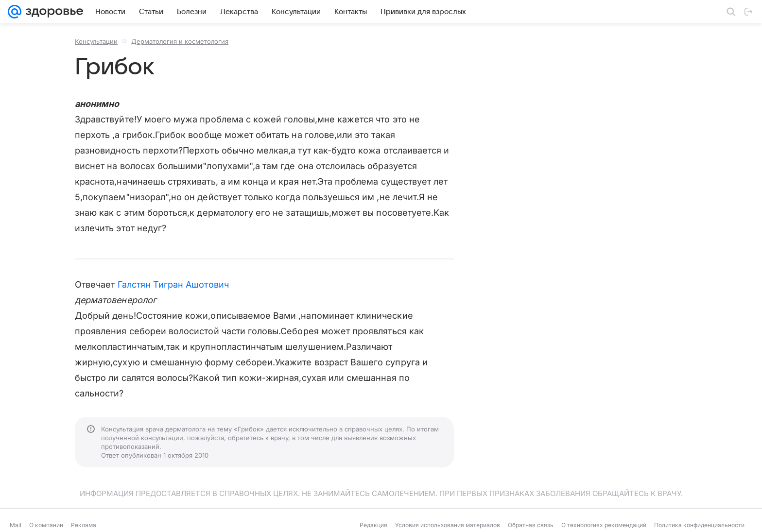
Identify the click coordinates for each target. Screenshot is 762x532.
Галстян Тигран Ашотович (173, 284)
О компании (46, 525)
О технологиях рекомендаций (604, 525)
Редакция (373, 525)
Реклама (84, 525)
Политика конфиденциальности (699, 525)
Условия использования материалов (448, 525)
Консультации (96, 41)
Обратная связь (531, 525)
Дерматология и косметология (180, 41)
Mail (16, 525)
